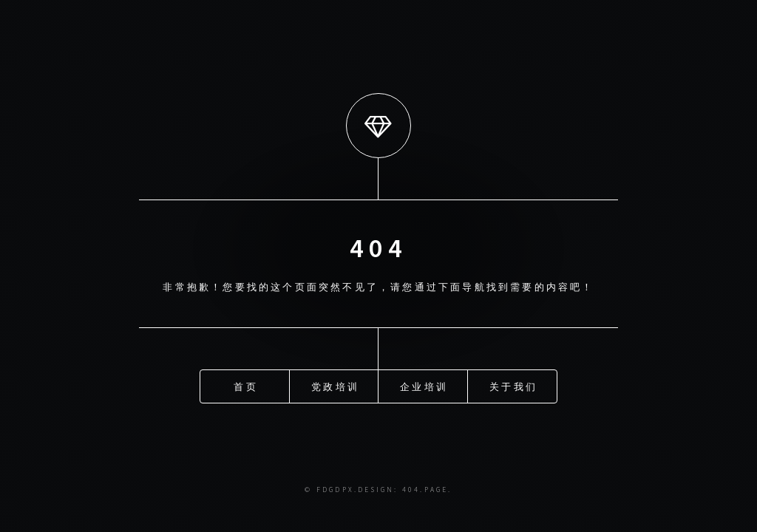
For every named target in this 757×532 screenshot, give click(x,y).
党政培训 (335, 386)
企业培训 (424, 386)
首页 (245, 386)
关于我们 (513, 386)
